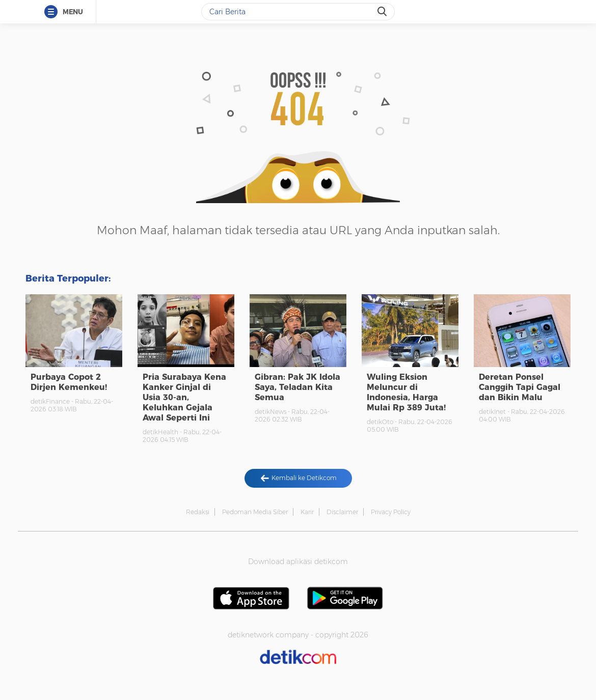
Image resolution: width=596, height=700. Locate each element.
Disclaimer (342, 512)
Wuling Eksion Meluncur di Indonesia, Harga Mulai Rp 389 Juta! (406, 392)
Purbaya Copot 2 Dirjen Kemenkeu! (69, 382)
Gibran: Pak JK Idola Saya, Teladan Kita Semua (297, 387)
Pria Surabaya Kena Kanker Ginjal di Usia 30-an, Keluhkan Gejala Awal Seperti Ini (184, 397)
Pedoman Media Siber (255, 512)
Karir (307, 512)
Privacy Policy (391, 512)
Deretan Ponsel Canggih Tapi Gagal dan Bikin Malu (520, 387)
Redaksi (198, 512)
